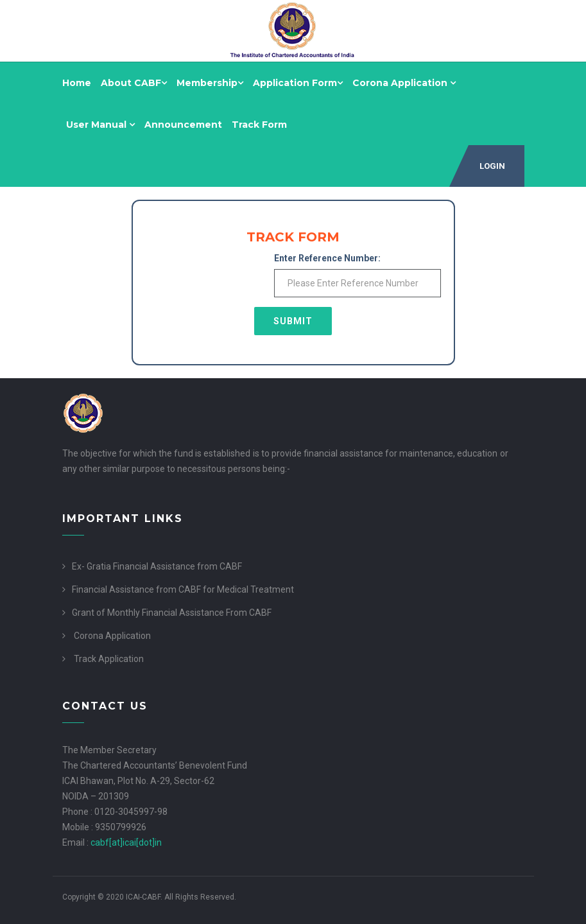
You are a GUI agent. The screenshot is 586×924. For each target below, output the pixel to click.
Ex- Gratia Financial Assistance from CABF (157, 566)
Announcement (183, 125)
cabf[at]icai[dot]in (126, 842)
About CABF (134, 83)
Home (77, 83)
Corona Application (404, 83)
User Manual (100, 125)
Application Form (298, 83)
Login (492, 166)
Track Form (259, 125)
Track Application (109, 659)
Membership (210, 83)
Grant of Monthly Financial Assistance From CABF (172, 613)
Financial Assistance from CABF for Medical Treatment (183, 589)
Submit (293, 321)
